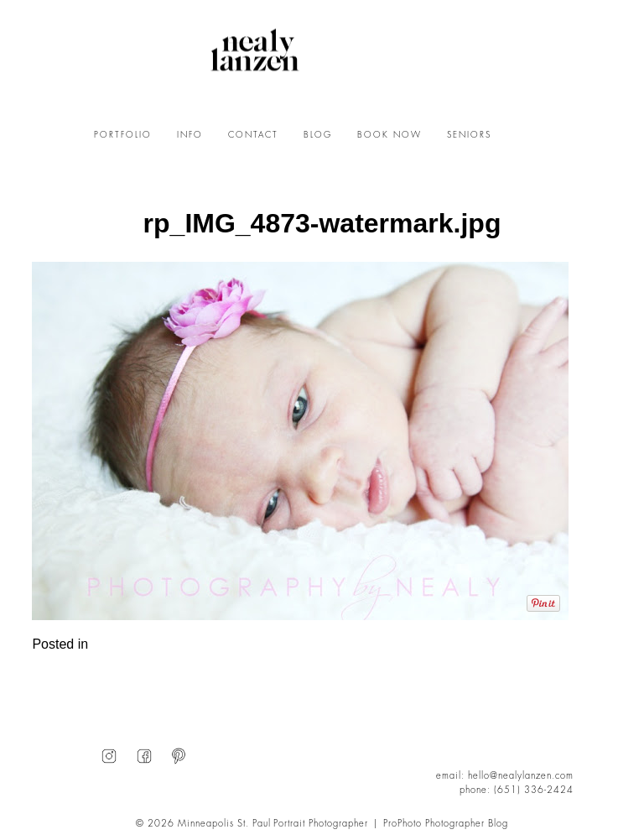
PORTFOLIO (123, 135)
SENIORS (469, 135)
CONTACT (253, 135)
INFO (190, 135)
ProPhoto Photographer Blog (446, 824)
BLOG (318, 135)
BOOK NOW (390, 135)
